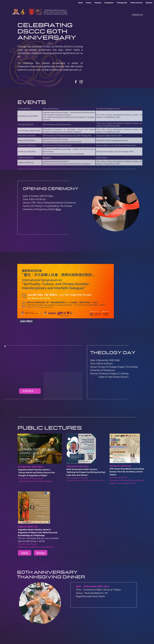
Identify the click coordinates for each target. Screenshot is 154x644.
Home (80, 3)
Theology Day (122, 3)
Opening (98, 3)
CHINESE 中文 (137, 15)
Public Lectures (137, 3)
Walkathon (47, 158)
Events (89, 3)
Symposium (109, 3)
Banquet (149, 3)
